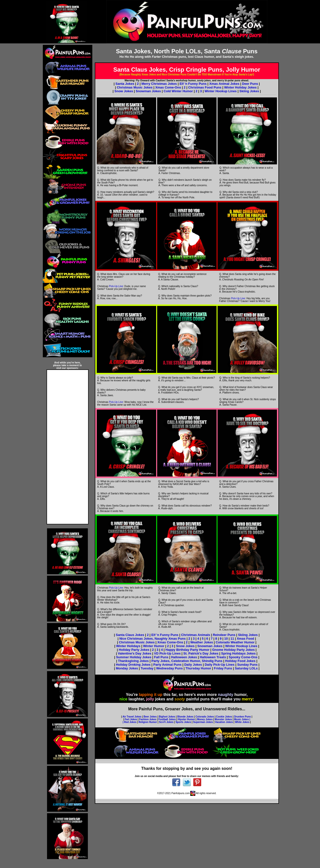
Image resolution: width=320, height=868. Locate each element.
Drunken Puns (243, 717)
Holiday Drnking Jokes (133, 665)
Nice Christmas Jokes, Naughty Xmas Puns (152, 639)
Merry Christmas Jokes (159, 84)
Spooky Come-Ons (243, 657)
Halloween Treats (213, 657)
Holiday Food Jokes (240, 661)
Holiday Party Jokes (135, 650)
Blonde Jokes (185, 717)
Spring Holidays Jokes (238, 653)
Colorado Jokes (205, 717)
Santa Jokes (125, 84)
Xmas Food (246, 639)
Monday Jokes (127, 668)
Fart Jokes (131, 719)
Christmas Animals (196, 635)
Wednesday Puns (170, 668)
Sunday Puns (247, 665)
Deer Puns (250, 84)
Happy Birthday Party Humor (188, 650)
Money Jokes (205, 719)
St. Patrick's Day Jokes (201, 653)
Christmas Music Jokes (135, 87)
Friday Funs (223, 668)
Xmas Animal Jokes (224, 84)
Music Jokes (241, 719)
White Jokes (242, 722)
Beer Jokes (150, 717)
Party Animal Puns (167, 665)
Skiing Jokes (249, 91)
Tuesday (147, 668)
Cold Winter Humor (178, 91)
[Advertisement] (68, 447)
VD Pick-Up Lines (167, 653)
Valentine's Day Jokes (135, 653)
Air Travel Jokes (132, 717)
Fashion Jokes (148, 719)
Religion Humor (148, 722)
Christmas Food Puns (205, 87)
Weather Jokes (202, 642)
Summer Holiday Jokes (134, 657)
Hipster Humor (186, 719)
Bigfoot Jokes (167, 717)
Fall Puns (161, 657)
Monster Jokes (223, 719)
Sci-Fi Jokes (166, 722)
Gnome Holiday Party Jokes (233, 650)
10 (226, 639)
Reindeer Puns (224, 635)
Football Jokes (167, 719)
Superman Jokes (203, 722)
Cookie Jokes (224, 717)
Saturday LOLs (247, 668)
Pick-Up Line (116, 286)
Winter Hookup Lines (221, 91)
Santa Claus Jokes (130, 635)
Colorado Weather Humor (235, 642)
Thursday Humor (199, 668)
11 (232, 639)
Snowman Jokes (148, 91)
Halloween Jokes (184, 657)
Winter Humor (154, 646)
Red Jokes (130, 722)
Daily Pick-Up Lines (220, 665)
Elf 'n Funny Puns (193, 84)
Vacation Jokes (224, 722)
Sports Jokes (183, 722)
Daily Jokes (193, 665)
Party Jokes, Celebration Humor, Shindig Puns (187, 661)
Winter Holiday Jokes (240, 87)
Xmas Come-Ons (168, 87)
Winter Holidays (128, 646)
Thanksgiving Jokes (133, 661)
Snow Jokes (124, 91)
